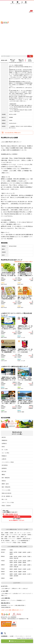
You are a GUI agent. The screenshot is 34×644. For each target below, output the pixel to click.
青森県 (11, 552)
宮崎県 (11, 576)
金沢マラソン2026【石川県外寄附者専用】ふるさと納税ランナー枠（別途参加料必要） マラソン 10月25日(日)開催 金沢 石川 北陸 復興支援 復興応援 (8, 352)
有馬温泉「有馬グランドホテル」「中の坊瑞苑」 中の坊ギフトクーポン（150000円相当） (25, 379)
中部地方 (3, 336)
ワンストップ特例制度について (18, 600)
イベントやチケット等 (15, 535)
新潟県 (11, 561)
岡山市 (5, 284)
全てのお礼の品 (30, 60)
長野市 (5, 412)
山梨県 (29, 561)
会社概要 (12, 636)
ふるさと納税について (6, 593)
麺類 (6, 537)
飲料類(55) (4, 468)
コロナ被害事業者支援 (23, 541)
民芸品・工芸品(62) (6, 506)
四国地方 (3, 572)
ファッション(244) (6, 490)
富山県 (16, 561)
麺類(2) (3, 475)
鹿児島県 (16, 576)
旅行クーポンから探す (13, 60)
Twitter (5, 633)
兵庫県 (19, 389)
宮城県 (20, 552)
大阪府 (24, 565)
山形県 (29, 552)
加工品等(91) (5, 465)
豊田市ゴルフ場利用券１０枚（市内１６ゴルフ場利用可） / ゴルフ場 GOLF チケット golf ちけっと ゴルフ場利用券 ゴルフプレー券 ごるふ (9, 329)
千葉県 (29, 557)
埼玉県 (19, 337)
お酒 (7, 535)
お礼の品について (17, 593)
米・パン (20, 533)
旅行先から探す (4, 60)
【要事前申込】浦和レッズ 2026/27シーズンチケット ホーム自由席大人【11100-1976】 (25, 327)
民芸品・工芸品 (17, 543)
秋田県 (24, 552)
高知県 (24, 572)
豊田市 (5, 337)
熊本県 (24, 574)
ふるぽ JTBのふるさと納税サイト (6, 29)
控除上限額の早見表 (20, 605)
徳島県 (11, 572)
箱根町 (6, 389)
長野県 (2, 412)
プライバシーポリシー (20, 636)
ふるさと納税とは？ (6, 588)
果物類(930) (4, 440)
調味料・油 (23, 537)
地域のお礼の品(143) (6, 493)
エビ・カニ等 (27, 533)
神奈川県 (3, 389)
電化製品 (24, 543)
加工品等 (24, 535)
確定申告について (5, 600)
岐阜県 (16, 562)
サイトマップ (28, 636)
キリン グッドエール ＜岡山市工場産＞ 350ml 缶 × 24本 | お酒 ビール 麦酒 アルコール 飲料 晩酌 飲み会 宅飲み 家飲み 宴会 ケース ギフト (25, 299)
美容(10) (4, 481)
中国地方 (3, 283)
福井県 (24, 561)
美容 (18, 537)
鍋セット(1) (4, 499)
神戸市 (22, 389)
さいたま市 (23, 337)
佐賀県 (16, 574)
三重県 (11, 565)
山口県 (29, 569)
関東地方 (19, 336)
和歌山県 (16, 567)
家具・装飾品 (12, 537)
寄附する (26, 3)
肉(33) (3, 447)
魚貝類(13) (4, 443)
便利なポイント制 (16, 588)
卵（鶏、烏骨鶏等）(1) (7, 496)
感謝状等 (19, 539)
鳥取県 (11, 569)
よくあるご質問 (18, 3)
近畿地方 (19, 387)
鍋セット (14, 541)
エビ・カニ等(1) (5, 453)
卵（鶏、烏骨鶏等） (6, 541)
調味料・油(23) (5, 484)
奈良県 (11, 567)
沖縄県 (11, 578)
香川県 (16, 572)
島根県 (16, 569)
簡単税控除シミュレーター (7, 605)
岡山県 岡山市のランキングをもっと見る (23, 262)
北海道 (11, 550)
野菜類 (3, 535)
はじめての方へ (13, 3)
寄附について (4, 595)
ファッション (12, 539)
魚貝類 (11, 533)
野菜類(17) (4, 456)
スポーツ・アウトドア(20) (8, 503)
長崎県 (20, 574)
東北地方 (3, 552)
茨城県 (11, 557)
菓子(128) (4, 471)
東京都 (11, 558)
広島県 (24, 569)
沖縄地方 (3, 578)
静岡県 (20, 562)
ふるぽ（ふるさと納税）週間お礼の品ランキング (12, 610)
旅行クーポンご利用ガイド (21, 60)
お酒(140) (4, 459)
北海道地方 (3, 550)
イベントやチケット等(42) (8, 462)
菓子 (2, 537)
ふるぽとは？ (25, 588)
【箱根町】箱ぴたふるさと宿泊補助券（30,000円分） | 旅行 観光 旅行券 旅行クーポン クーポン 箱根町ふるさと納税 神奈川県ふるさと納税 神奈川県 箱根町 (9, 380)
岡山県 (2, 284)
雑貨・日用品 (4, 539)
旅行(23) (4, 437)
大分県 (29, 574)
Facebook (2, 633)
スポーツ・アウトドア (6, 543)
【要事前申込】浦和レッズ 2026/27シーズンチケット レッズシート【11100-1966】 (25, 351)
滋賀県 (16, 565)
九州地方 (3, 574)
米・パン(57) (5, 450)
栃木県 (16, 557)
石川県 (2, 361)
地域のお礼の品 (26, 539)
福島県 (11, 554)
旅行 (2, 533)
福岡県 (11, 574)
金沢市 (5, 361)
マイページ (22, 3)
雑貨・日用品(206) (6, 487)
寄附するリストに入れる (18, 641)
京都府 (20, 565)
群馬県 (20, 557)
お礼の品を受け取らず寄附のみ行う (13, 133)
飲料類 (29, 535)
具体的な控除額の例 (6, 607)
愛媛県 (20, 572)
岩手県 (16, 552)
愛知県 (2, 337)
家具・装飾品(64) (6, 478)
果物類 (7, 533)
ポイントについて (27, 593)
